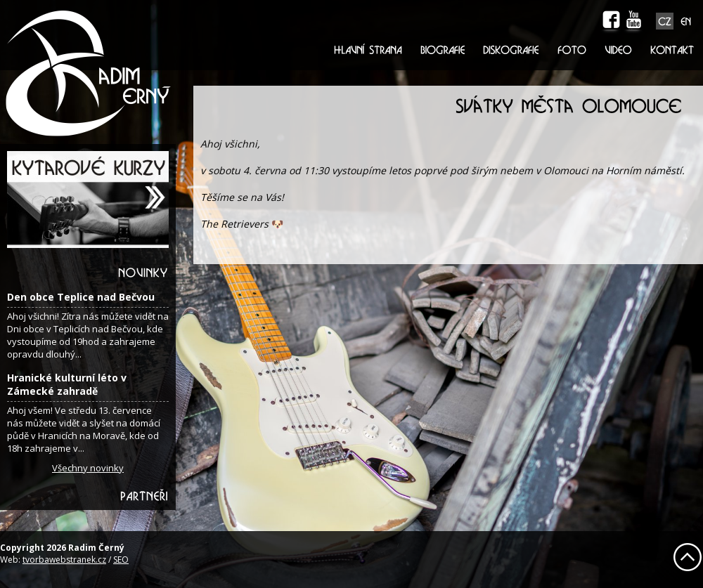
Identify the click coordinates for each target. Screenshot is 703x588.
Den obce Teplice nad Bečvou (81, 297)
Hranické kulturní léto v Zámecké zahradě (67, 384)
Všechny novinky (88, 468)
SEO (121, 560)
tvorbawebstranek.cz (64, 560)
